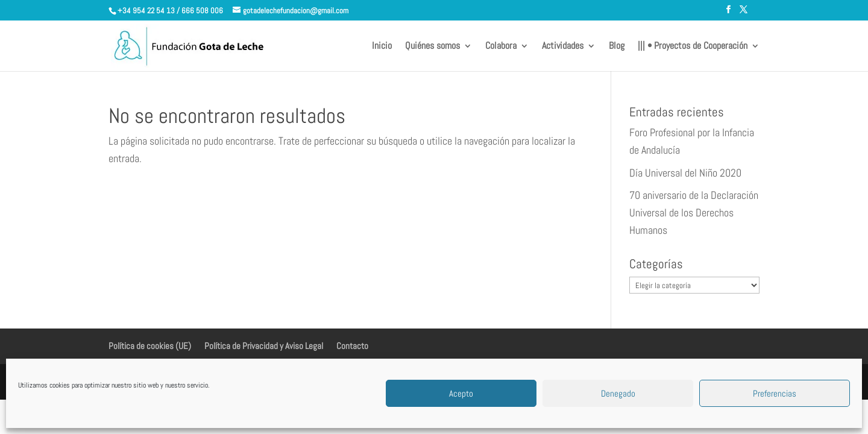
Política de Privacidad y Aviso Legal (264, 346)
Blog (617, 47)
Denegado (618, 393)
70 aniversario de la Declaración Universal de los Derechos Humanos (694, 212)
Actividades (563, 47)
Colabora (501, 47)
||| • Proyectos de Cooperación (693, 47)
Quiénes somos (432, 47)
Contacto (352, 346)
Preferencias (775, 393)
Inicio (382, 47)
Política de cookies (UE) (150, 346)
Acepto (461, 393)
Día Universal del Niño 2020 (685, 173)
